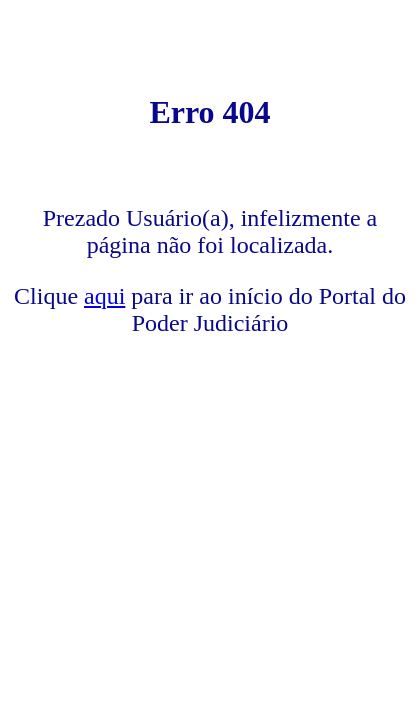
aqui (104, 296)
